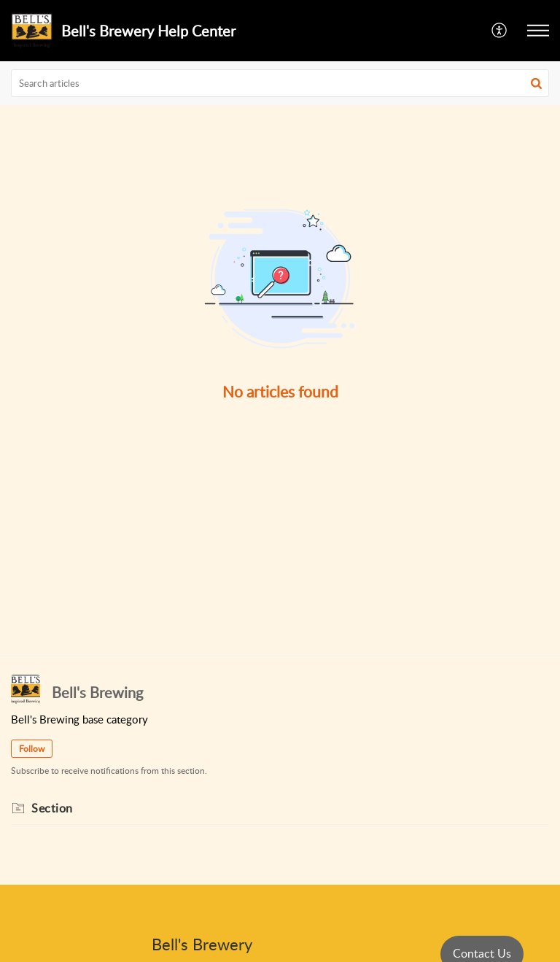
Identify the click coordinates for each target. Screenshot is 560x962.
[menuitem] (500, 31)
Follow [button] (32, 749)
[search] (280, 83)
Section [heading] (52, 808)
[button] (500, 31)
